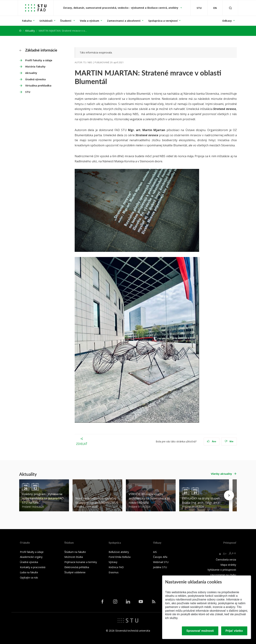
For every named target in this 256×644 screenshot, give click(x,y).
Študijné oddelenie (75, 572)
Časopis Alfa (160, 557)
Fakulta (27, 21)
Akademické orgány (31, 557)
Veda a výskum (90, 21)
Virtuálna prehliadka (38, 86)
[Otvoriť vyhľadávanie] (230, 8)
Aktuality (30, 31)
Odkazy (227, 21)
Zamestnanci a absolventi (124, 21)
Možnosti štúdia (74, 557)
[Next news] (229, 495)
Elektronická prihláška (77, 567)
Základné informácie (38, 50)
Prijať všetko (234, 631)
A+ (225, 554)
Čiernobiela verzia (226, 560)
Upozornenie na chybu (223, 575)
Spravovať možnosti (200, 631)
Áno (212, 441)
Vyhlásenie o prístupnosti (222, 570)
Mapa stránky (228, 565)
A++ (232, 553)
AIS (155, 552)
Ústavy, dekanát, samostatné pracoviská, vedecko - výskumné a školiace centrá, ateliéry (121, 8)
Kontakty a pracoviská (33, 567)
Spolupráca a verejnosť (163, 21)
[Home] (20, 31)
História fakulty (35, 67)
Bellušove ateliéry (119, 552)
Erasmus (114, 572)
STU (28, 92)
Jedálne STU (160, 567)
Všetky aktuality (221, 474)
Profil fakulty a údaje (39, 60)
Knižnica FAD (116, 567)
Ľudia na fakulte (29, 572)
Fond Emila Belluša (120, 557)
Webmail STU (161, 562)
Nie (229, 441)
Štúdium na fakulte (75, 552)
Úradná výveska (35, 79)
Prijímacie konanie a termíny (81, 562)
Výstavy (113, 562)
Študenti (66, 21)
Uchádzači (46, 21)
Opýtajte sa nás (29, 577)
